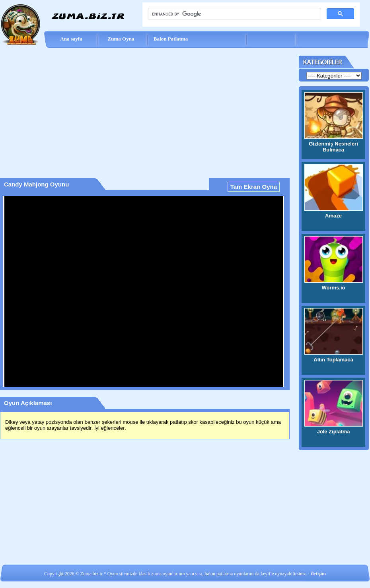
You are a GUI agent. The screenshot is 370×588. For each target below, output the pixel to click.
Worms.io (334, 288)
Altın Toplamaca (333, 360)
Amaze (333, 216)
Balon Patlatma (171, 39)
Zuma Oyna (121, 39)
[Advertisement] (145, 110)
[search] (234, 14)
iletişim (318, 574)
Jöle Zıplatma (333, 432)
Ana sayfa (71, 39)
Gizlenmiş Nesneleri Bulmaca (333, 147)
